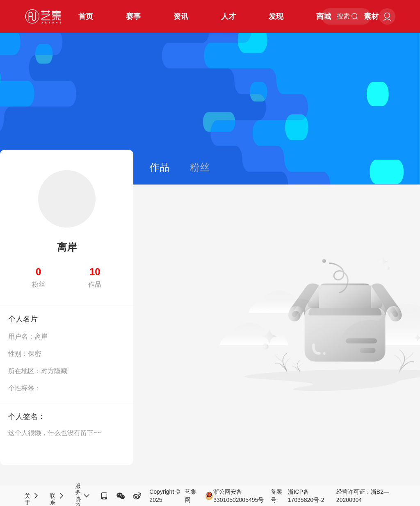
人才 (228, 16)
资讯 (181, 16)
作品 (160, 167)
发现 (276, 16)
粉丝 (200, 167)
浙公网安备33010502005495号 (234, 496)
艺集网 (191, 496)
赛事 (133, 16)
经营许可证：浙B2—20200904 (363, 496)
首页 (86, 16)
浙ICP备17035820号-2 (306, 496)
